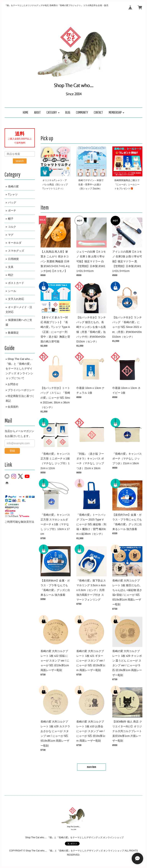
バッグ (12, 202)
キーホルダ (15, 243)
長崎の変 (13, 186)
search (20, 161)
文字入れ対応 (16, 299)
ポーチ (12, 210)
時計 (11, 275)
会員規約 (13, 407)
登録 (12, 451)
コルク (12, 227)
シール (12, 291)
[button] (53, 113)
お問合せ (13, 384)
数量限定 (13, 333)
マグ (11, 235)
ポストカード (16, 283)
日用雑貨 (13, 259)
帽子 (11, 219)
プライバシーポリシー (21, 390)
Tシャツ (13, 194)
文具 (11, 267)
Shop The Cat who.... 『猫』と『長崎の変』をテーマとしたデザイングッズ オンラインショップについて (19, 369)
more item (91, 767)
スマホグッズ (16, 251)
